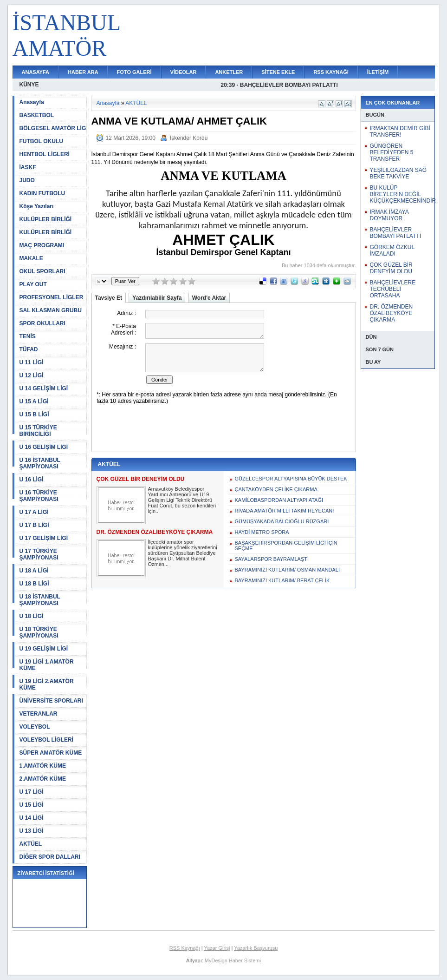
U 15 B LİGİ (34, 414)
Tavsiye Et (109, 298)
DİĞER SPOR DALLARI (50, 857)
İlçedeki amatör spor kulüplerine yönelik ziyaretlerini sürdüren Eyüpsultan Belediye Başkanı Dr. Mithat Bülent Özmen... (183, 553)
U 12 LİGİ (32, 375)
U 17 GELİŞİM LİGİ (44, 538)
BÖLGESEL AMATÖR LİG (53, 128)
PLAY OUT (33, 284)
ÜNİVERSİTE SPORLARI (51, 701)
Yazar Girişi (217, 948)
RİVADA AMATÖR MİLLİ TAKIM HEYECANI (285, 511)
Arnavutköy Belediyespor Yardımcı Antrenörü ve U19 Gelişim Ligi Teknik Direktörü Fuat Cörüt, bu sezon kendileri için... (182, 500)
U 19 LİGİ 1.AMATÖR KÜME (47, 665)
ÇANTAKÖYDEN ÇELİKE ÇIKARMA (276, 489)
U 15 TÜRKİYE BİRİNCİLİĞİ (38, 431)
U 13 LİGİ (32, 831)
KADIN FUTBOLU (42, 193)
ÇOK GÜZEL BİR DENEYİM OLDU (391, 268)
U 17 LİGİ (32, 792)
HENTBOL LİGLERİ (45, 154)
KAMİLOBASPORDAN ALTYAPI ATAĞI (279, 500)
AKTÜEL (31, 844)
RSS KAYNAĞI (331, 72)
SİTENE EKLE (278, 72)
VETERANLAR (39, 714)
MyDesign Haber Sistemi (233, 960)
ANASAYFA (36, 72)
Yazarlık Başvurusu (256, 948)
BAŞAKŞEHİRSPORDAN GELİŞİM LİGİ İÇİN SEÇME (286, 546)
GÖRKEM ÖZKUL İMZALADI (392, 250)
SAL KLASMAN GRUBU (51, 310)
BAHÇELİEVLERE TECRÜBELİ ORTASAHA (393, 289)
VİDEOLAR (184, 72)
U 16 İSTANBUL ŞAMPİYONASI (40, 463)
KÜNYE (29, 85)
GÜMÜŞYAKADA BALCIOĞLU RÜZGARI (282, 521)
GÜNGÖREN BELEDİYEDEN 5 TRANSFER (392, 152)
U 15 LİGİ (32, 805)
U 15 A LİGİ (34, 401)
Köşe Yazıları (37, 206)
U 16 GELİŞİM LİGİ (44, 447)
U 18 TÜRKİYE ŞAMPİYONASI (39, 632)
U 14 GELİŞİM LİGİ (44, 388)
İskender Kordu (189, 138)
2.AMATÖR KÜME (43, 779)
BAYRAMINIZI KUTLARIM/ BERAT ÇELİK (282, 580)
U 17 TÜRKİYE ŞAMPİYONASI (39, 554)
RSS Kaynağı (185, 948)
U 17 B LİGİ (34, 525)
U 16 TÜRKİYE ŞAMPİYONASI (39, 496)
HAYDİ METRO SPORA (262, 532)
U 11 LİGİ (32, 362)
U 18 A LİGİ (34, 571)
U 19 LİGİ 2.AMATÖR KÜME (47, 684)
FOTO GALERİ (134, 72)
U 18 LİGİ (32, 616)
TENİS (28, 336)
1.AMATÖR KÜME (43, 766)
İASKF (28, 167)
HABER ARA (83, 72)
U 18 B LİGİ (34, 584)
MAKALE (31, 258)
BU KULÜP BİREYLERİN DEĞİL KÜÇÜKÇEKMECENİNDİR (403, 194)
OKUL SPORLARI (42, 271)
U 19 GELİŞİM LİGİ (44, 649)
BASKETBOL (37, 115)
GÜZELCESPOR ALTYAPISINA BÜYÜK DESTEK (291, 479)
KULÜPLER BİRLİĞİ (46, 219)
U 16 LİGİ (32, 480)
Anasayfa (32, 102)
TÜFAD (29, 349)
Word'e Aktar (209, 298)
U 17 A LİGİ (34, 512)
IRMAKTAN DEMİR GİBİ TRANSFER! (400, 132)
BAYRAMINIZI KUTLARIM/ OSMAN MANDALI (288, 570)
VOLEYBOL (35, 727)
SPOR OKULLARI (42, 323)
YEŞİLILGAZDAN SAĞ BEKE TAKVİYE (398, 173)
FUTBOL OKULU (41, 141)
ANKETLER (229, 72)
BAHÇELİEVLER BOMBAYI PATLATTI (395, 233)
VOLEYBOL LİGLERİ (46, 740)
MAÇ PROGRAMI (42, 245)
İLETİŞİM (378, 72)
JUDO (27, 180)
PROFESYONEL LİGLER (52, 297)
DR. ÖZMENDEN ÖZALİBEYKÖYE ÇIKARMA (392, 313)
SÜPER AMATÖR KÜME (51, 753)
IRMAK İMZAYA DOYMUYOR (389, 215)
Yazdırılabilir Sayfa (157, 298)
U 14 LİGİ (32, 818)
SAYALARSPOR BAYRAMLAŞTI (272, 559)
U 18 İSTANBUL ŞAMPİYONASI (40, 600)
